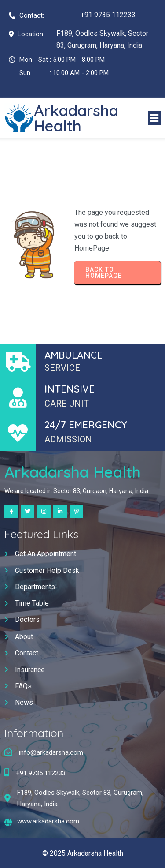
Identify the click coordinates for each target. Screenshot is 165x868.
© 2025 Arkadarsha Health (83, 853)
